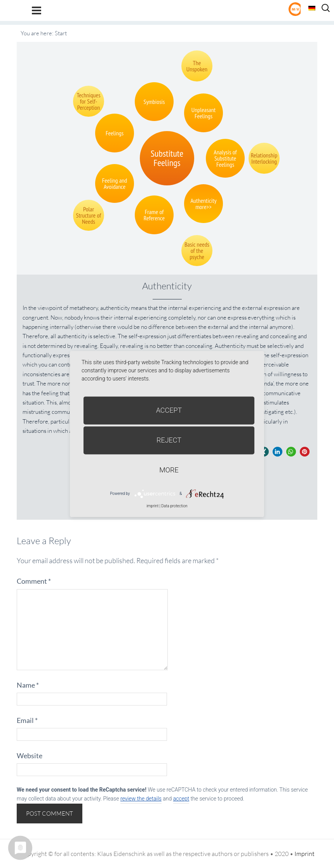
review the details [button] (141, 799)
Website (30, 756)
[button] (277, 452)
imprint (152, 506)
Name (28, 685)
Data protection (174, 506)
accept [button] (181, 799)
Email (27, 720)
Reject (169, 440)
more (169, 470)
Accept (169, 410)
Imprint (304, 854)
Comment (34, 581)
